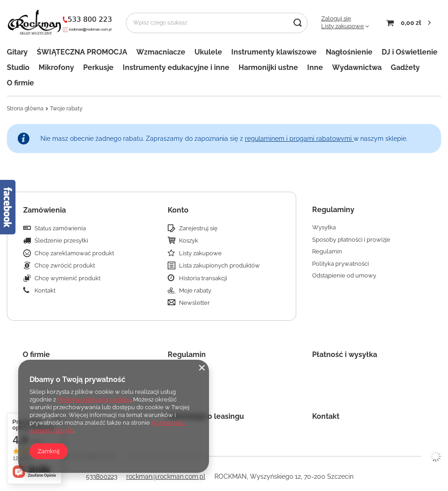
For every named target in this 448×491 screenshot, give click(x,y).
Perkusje (98, 67)
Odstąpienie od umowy (344, 275)
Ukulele (208, 52)
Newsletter (194, 303)
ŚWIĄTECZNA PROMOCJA (82, 52)
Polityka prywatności (341, 264)
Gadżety (405, 67)
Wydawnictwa (357, 67)
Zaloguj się (336, 18)
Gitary (17, 52)
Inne (315, 67)
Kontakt (45, 290)
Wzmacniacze (161, 52)
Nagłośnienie (349, 52)
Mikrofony (56, 67)
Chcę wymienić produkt (67, 278)
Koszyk (189, 241)
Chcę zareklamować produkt (74, 253)
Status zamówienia (60, 228)
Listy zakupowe (343, 26)
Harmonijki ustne (268, 67)
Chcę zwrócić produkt (65, 265)
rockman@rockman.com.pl (166, 476)
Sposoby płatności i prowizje (351, 240)
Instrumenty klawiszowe (274, 52)
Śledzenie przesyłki (61, 241)
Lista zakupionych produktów (219, 265)
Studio (18, 67)
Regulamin (327, 251)
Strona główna (25, 109)
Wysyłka (324, 227)
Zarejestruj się (198, 228)
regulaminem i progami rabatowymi (299, 139)
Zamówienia (45, 210)
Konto (178, 210)
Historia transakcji (203, 278)
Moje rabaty (195, 290)
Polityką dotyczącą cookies (94, 399)
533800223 (102, 476)
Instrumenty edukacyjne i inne (176, 67)
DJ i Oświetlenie (410, 52)
